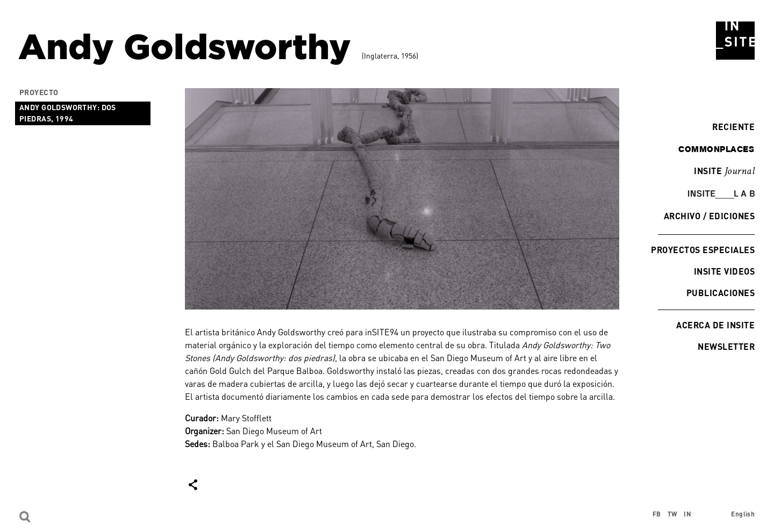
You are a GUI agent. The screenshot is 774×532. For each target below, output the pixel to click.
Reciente (731, 127)
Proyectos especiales (703, 250)
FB (657, 514)
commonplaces (716, 149)
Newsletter (726, 346)
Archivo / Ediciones (709, 216)
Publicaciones (721, 293)
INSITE (724, 171)
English (743, 514)
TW (673, 514)
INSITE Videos (724, 271)
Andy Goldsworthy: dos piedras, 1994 (68, 113)
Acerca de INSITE (715, 325)
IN (687, 514)
